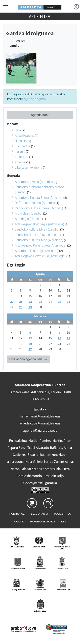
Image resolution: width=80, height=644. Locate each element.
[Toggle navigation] (6, 7)
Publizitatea (62, 514)
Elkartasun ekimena (28, 167)
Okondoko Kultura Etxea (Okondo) (39, 208)
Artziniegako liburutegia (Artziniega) (39, 224)
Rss (64, 521)
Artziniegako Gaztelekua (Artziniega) (40, 256)
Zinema (20, 162)
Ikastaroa (22, 157)
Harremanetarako (43, 521)
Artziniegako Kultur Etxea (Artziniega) (41, 245)
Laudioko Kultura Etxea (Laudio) (37, 229)
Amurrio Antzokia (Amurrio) (34, 182)
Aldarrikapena (24, 136)
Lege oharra (39, 514)
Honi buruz (17, 514)
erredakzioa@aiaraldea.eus (40, 423)
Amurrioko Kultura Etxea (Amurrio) (39, 198)
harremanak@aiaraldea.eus (40, 416)
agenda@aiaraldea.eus (40, 430)
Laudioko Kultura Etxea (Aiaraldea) (39, 240)
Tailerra (20, 151)
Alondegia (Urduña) (28, 219)
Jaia (18, 130)
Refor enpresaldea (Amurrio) (35, 203)
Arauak (19, 521)
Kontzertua (23, 146)
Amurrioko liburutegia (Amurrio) (37, 251)
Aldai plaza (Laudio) (29, 213)
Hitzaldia (21, 141)
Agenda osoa (40, 115)
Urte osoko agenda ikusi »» (28, 359)
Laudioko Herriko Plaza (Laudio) (37, 235)
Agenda (40, 16)
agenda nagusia (35, 99)
